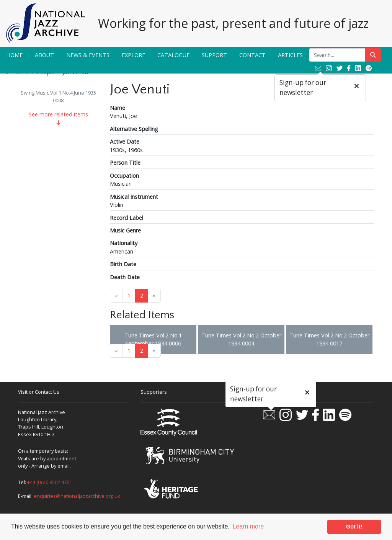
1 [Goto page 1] (129, 295)
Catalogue (173, 55)
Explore (133, 55)
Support (214, 55)
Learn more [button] (248, 526)
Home (14, 55)
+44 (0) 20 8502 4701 (50, 482)
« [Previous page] (116, 295)
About (44, 55)
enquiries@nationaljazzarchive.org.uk (77, 496)
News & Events (88, 55)
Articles (290, 55)
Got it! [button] (354, 527)
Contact (252, 55)
